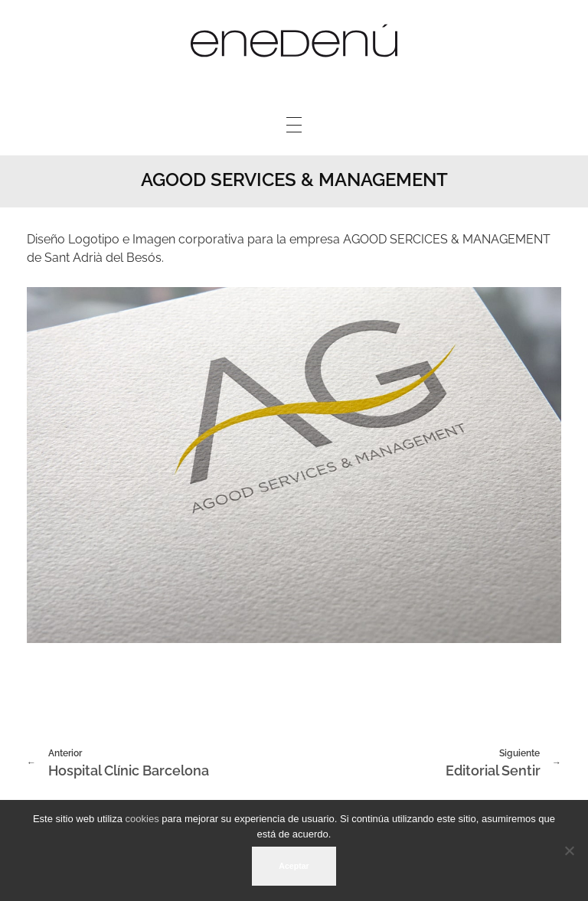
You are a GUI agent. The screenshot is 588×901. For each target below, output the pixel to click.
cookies (142, 819)
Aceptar (294, 866)
